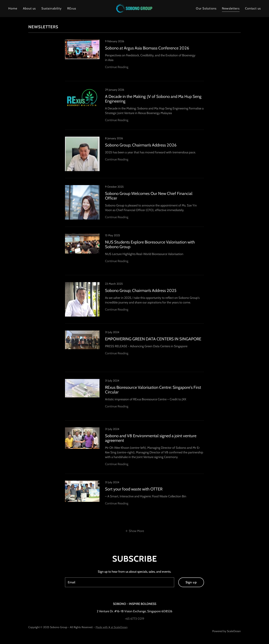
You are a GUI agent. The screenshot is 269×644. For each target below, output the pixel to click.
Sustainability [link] (52, 8)
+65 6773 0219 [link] (134, 619)
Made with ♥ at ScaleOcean (112, 627)
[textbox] (119, 582)
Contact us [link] (253, 8)
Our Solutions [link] (206, 8)
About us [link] (29, 8)
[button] (135, 531)
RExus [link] (72, 8)
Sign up (191, 582)
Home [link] (13, 8)
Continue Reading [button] (117, 67)
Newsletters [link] (231, 8)
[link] (134, 8)
